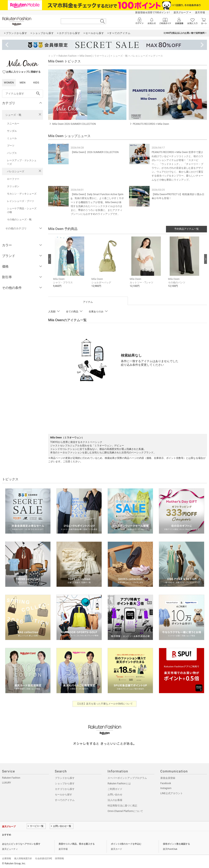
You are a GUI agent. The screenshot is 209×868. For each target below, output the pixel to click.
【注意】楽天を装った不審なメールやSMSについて (105, 704)
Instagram (166, 788)
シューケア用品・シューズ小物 (22, 210)
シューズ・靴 (13, 115)
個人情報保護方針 (23, 858)
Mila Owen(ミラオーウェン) (95, 56)
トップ (52, 56)
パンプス (12, 153)
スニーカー (13, 124)
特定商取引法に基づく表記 (122, 806)
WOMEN (9, 83)
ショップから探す (65, 784)
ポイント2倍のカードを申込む (126, 844)
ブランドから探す (65, 778)
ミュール (12, 138)
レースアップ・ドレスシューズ (22, 162)
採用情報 (59, 858)
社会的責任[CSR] (44, 858)
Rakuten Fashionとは (119, 784)
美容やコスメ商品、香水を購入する (77, 844)
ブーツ (11, 146)
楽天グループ (181, 12)
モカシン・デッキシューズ (22, 194)
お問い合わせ (115, 795)
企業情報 (7, 858)
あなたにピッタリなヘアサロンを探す (21, 844)
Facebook (166, 783)
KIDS (36, 83)
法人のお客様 (115, 800)
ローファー (13, 179)
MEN (23, 83)
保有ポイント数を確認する (176, 844)
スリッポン (13, 186)
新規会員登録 (168, 778)
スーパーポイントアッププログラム (127, 778)
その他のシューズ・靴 (19, 220)
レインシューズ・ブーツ (20, 201)
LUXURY (7, 783)
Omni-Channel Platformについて (125, 811)
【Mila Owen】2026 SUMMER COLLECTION (95, 152)
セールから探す (64, 795)
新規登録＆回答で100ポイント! (152, 12)
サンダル (12, 131)
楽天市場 (200, 12)
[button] (70, 265)
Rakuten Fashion (68, 56)
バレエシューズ (16, 171)
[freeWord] (23, 94)
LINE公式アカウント (172, 793)
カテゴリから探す (65, 789)
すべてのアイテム (65, 800)
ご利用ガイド (115, 789)
